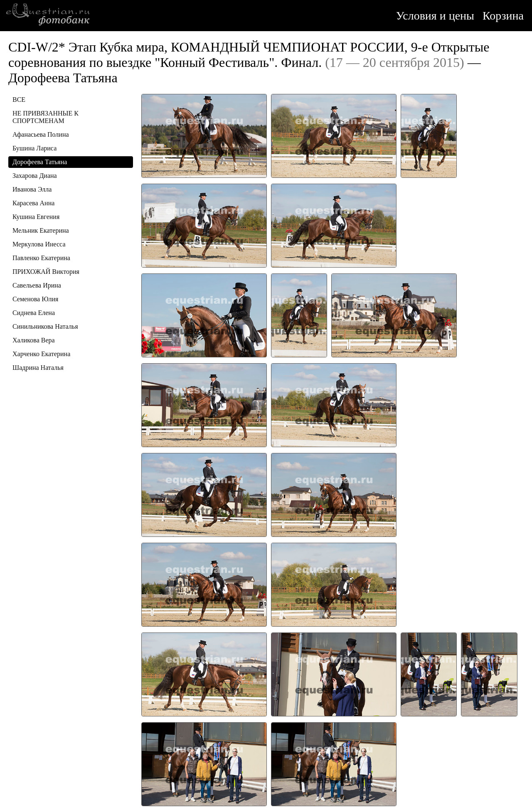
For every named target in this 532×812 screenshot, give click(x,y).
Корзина (503, 16)
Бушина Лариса (34, 148)
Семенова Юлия (35, 299)
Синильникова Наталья (45, 326)
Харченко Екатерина (41, 354)
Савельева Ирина (37, 285)
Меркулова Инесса (39, 244)
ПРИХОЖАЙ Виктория (46, 272)
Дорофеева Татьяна (40, 162)
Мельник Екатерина (41, 230)
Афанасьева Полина (41, 134)
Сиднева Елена (34, 313)
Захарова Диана (35, 176)
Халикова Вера (34, 340)
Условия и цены (435, 16)
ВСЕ (19, 100)
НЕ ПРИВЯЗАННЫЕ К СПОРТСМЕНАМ (46, 117)
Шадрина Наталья (38, 368)
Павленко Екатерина (41, 258)
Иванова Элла (32, 189)
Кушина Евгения (36, 217)
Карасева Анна (33, 203)
